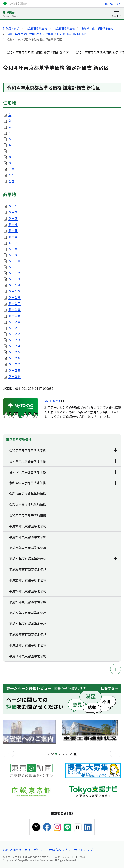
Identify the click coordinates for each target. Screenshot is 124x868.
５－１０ (14, 261)
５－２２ (14, 334)
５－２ (13, 212)
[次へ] (116, 754)
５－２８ (14, 370)
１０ (11, 169)
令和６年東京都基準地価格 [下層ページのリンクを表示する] (64, 461)
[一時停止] (75, 754)
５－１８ (14, 309)
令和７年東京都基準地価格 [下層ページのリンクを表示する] (64, 450)
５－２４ (14, 346)
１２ (11, 181)
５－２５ (14, 352)
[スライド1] (49, 754)
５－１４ (14, 285)
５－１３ (14, 279)
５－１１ (14, 267)
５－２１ (14, 328)
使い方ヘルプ (58, 850)
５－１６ (14, 297)
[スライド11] (67, 754)
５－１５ (14, 291)
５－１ (13, 206)
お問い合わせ (12, 850)
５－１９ (14, 315)
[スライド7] (60, 754)
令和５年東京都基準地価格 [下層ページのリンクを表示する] (64, 472)
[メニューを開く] (116, 14)
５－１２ (14, 273)
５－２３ (14, 340)
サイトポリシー (35, 850)
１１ (11, 175)
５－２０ (14, 322)
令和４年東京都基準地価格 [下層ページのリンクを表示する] (64, 483)
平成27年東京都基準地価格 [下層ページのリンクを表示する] (64, 559)
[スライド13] (71, 754)
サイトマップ (83, 850)
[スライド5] (56, 754)
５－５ (13, 230)
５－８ (13, 249)
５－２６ (14, 358)
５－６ (13, 236)
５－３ (13, 218)
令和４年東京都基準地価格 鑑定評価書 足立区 (38, 52)
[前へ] (8, 754)
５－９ (13, 255)
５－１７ (14, 303)
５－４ (13, 224)
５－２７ (14, 364)
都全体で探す (113, 4)
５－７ (13, 243)
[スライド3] (52, 754)
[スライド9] (63, 754)
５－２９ (14, 376)
